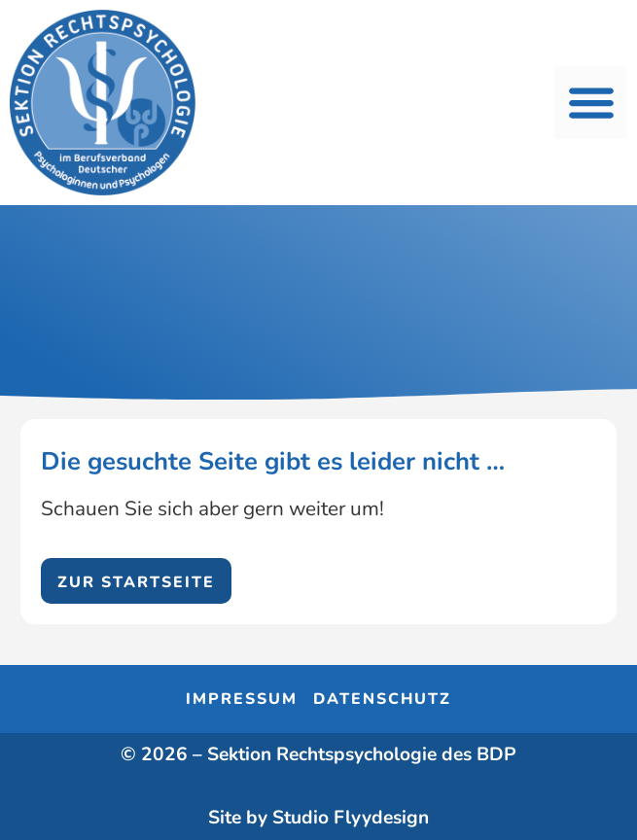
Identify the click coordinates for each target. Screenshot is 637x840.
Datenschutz (382, 699)
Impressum (242, 699)
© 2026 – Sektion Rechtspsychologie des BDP (318, 754)
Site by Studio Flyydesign (318, 818)
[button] (591, 103)
